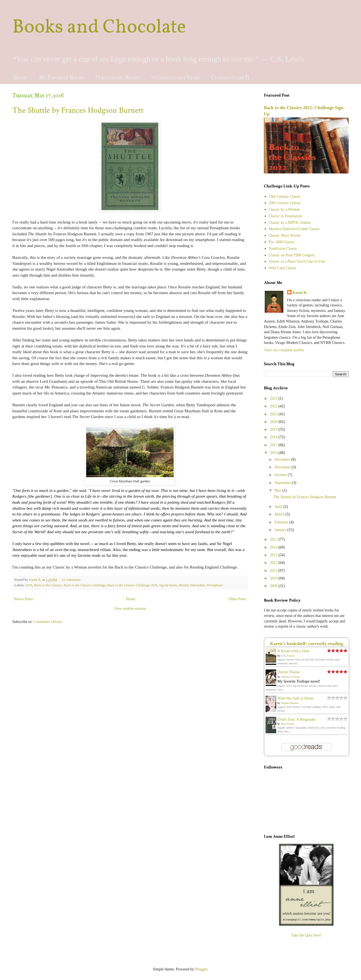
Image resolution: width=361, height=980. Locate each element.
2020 (274, 422)
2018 (274, 437)
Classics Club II (230, 78)
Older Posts (237, 599)
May (278, 490)
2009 (274, 586)
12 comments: (72, 580)
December (283, 459)
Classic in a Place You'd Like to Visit (297, 261)
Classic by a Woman (284, 209)
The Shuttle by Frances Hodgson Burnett (78, 110)
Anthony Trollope (290, 677)
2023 (274, 398)
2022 (274, 406)
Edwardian (198, 585)
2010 (274, 578)
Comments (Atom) (48, 622)
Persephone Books (117, 78)
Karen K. (300, 293)
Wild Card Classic (283, 268)
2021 (274, 414)
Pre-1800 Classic (282, 242)
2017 (274, 445)
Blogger (201, 969)
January (281, 530)
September (283, 483)
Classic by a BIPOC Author (290, 223)
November (283, 467)
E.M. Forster (288, 656)
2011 (274, 571)
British (184, 585)
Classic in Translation (285, 216)
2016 (29, 585)
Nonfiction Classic (283, 249)
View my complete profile (284, 350)
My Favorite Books (62, 78)
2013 (274, 555)
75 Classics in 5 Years (175, 78)
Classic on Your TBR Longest (292, 255)
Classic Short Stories (285, 235)
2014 (274, 547)
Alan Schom (287, 724)
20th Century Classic (285, 203)
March (280, 514)
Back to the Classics (48, 585)
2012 (274, 563)
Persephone (215, 585)
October (281, 475)
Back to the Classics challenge (85, 585)
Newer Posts (23, 599)
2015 (274, 539)
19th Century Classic (285, 197)
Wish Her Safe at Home (296, 698)
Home (21, 78)
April (279, 507)
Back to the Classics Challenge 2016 (132, 585)
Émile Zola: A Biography (297, 719)
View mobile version (130, 609)
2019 (274, 429)
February (282, 522)
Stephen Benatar (290, 703)
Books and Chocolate (99, 28)
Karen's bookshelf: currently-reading (307, 644)
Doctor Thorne (289, 672)
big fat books (168, 585)
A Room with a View (293, 651)
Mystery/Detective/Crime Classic (294, 229)
